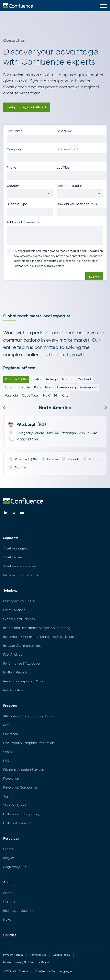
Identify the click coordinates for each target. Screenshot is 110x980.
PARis (7, 761)
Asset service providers (20, 566)
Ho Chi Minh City (56, 395)
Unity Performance (17, 823)
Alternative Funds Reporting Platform (30, 716)
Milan (49, 387)
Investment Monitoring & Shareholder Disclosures (39, 637)
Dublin (25, 387)
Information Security (18, 911)
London (11, 387)
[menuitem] (18, 6)
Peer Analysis (13, 655)
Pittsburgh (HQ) (16, 379)
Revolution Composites (20, 787)
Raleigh (52, 379)
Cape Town (31, 395)
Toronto (68, 379)
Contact (10, 935)
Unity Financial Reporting (22, 814)
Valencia (11, 395)
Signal (8, 796)
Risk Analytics (13, 690)
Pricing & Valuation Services (23, 770)
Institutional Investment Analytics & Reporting (37, 628)
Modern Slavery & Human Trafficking (27, 962)
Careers (9, 902)
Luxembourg (67, 387)
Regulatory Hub (15, 867)
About (8, 893)
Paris (37, 387)
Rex (6, 725)
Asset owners (13, 557)
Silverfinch (11, 734)
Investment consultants (21, 575)
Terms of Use (38, 955)
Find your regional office (27, 107)
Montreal (84, 379)
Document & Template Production (29, 743)
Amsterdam (89, 387)
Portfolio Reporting (17, 672)
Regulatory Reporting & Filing (25, 681)
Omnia (8, 752)
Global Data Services (19, 619)
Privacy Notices (13, 955)
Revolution (11, 779)
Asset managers (15, 548)
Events (8, 849)
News (7, 920)
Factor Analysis (14, 610)
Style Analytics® (15, 805)
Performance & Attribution (22, 663)
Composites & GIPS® (19, 601)
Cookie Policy (62, 955)
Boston (37, 379)
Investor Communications (22, 646)
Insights (9, 858)
